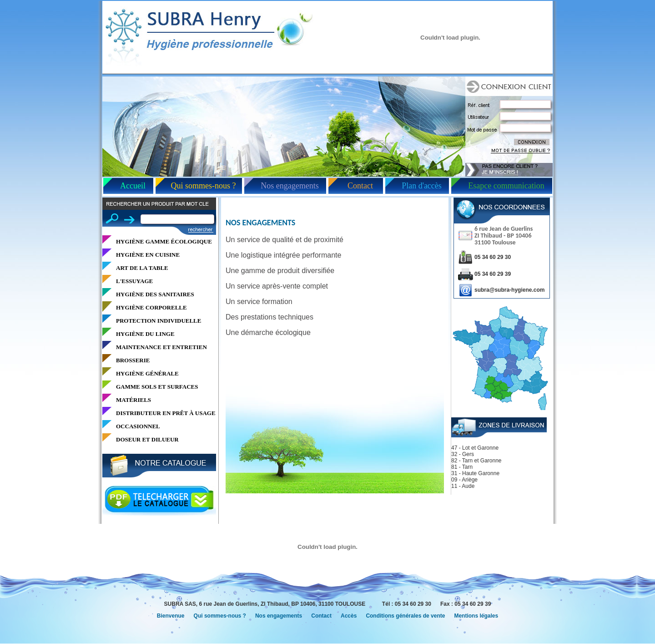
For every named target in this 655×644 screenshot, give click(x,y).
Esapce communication (506, 186)
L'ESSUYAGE (134, 281)
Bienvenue (171, 616)
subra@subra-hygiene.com (509, 290)
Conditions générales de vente (405, 616)
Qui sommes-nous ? (204, 186)
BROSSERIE (133, 360)
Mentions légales (476, 616)
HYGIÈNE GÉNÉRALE (147, 373)
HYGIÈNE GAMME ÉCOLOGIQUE (164, 241)
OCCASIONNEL (138, 426)
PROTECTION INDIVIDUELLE (159, 321)
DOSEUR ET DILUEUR (147, 439)
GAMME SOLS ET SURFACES (157, 387)
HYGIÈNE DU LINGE (145, 334)
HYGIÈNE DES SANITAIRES (155, 294)
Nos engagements (290, 186)
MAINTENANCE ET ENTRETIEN (161, 347)
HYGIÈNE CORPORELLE (151, 307)
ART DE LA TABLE (142, 268)
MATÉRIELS (134, 400)
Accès (349, 616)
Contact (360, 186)
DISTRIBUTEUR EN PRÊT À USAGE (166, 413)
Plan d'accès (422, 186)
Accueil (133, 186)
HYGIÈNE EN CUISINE (148, 255)
